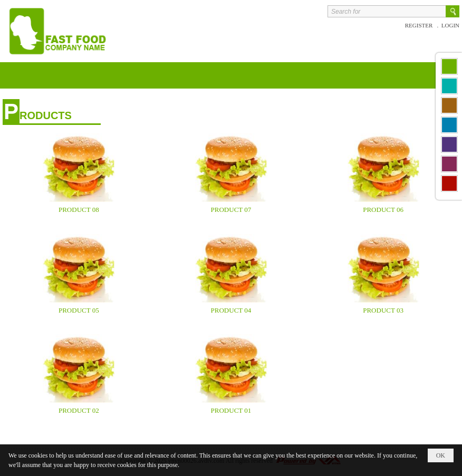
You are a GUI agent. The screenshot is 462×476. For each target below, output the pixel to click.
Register (420, 25)
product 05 (79, 310)
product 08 (79, 210)
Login (450, 25)
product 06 (383, 210)
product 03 (383, 310)
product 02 (79, 410)
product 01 (231, 410)
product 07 (231, 210)
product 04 (231, 310)
